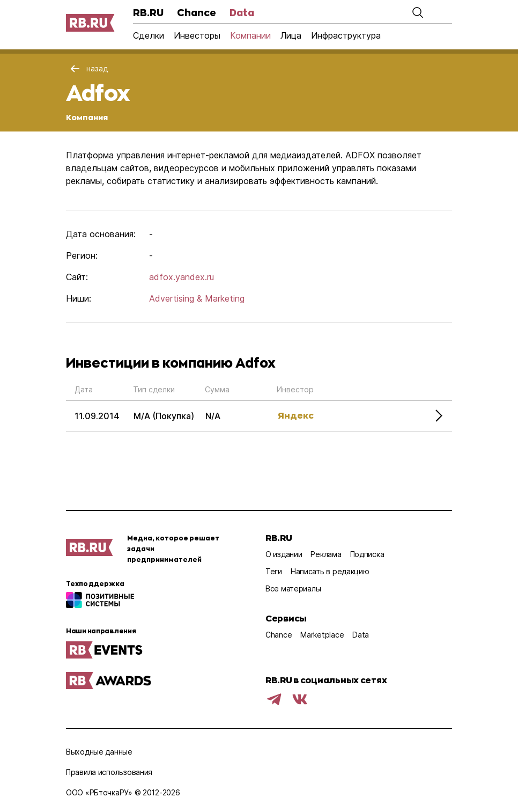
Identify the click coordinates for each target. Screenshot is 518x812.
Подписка (367, 554)
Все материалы (293, 588)
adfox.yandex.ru (182, 277)
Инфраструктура (346, 35)
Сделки (149, 35)
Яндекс (296, 415)
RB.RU (148, 12)
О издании (284, 554)
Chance (197, 12)
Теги (274, 571)
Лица (291, 35)
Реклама (326, 554)
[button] (418, 12)
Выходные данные (99, 752)
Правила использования (109, 772)
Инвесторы (197, 35)
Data (242, 12)
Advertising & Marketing (197, 298)
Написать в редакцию (330, 571)
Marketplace (322, 635)
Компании (250, 35)
